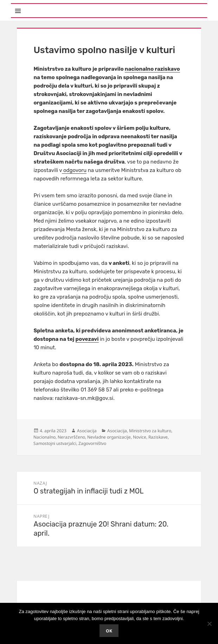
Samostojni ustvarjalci (55, 443)
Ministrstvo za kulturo (150, 431)
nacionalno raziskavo (152, 69)
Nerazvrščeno (71, 437)
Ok (109, 631)
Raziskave (158, 437)
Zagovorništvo (92, 443)
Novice (140, 437)
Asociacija (87, 431)
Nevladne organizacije (109, 437)
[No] (209, 624)
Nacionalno (44, 437)
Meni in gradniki (45, 7)
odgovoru (74, 170)
